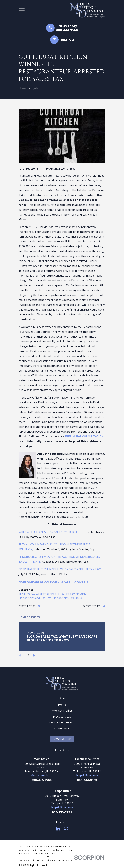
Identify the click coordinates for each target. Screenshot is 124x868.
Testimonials (62, 728)
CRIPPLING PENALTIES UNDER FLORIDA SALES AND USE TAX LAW (60, 569)
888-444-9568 (67, 30)
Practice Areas (62, 716)
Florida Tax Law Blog (62, 722)
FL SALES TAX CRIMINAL (73, 594)
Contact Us (62, 739)
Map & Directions (41, 775)
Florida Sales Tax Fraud (67, 598)
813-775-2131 (62, 812)
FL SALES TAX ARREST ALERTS (37, 594)
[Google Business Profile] (66, 829)
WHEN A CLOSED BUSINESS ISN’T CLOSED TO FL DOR (52, 532)
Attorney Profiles (62, 710)
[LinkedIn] (58, 829)
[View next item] (34, 655)
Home (62, 704)
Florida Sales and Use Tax (35, 598)
